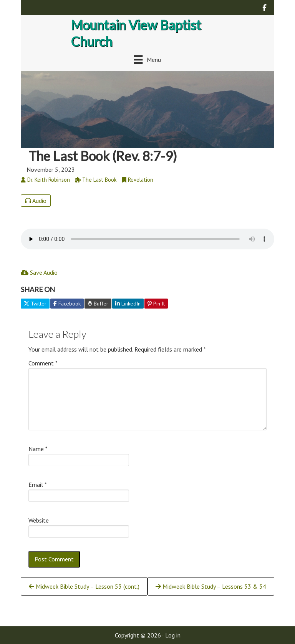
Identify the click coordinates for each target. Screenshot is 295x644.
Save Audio (39, 272)
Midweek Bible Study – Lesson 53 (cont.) (84, 586)
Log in (173, 635)
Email (38, 485)
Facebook (67, 304)
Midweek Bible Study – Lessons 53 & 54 (211, 586)
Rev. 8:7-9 (144, 156)
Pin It (156, 304)
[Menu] (147, 59)
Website (39, 520)
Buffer (98, 304)
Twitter (35, 304)
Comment (43, 363)
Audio (36, 201)
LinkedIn (128, 304)
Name (38, 449)
